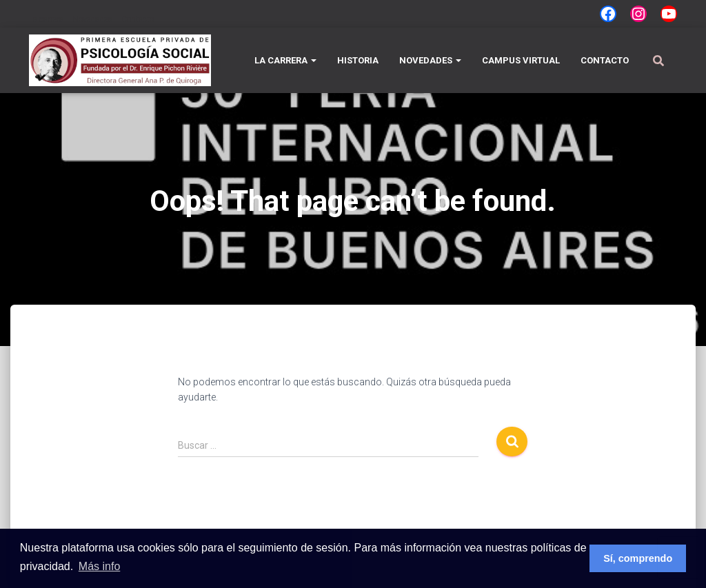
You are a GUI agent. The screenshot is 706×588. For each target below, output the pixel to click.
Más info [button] (99, 566)
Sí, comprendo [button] (638, 558)
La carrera (46, 19)
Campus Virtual (521, 60)
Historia (358, 60)
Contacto (138, 19)
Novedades (92, 19)
